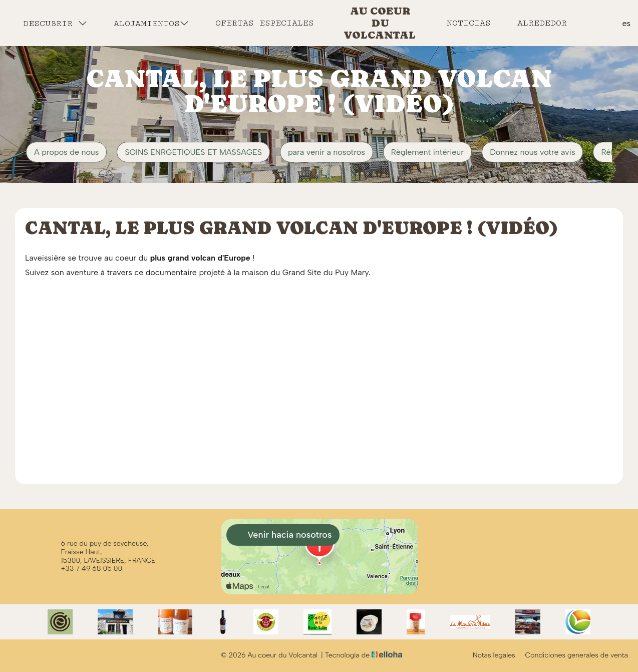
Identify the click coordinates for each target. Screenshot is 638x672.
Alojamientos (151, 23)
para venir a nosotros (327, 152)
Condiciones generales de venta (577, 655)
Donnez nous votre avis (532, 152)
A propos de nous (66, 152)
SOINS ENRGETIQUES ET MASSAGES (193, 152)
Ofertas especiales (265, 23)
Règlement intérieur (427, 152)
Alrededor (542, 23)
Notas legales (494, 655)
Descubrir (55, 23)
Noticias (469, 23)
